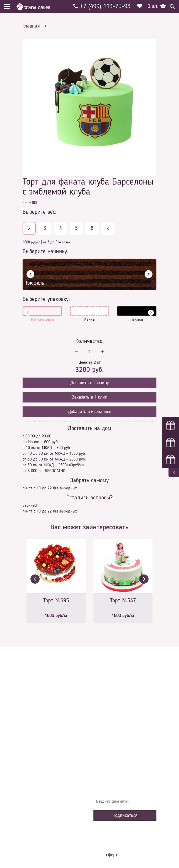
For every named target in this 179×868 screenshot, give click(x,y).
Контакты (106, 728)
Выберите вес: (40, 212)
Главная (104, 705)
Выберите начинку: (45, 252)
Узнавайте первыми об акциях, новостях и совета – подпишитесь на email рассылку (122, 786)
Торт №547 (123, 601)
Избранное (106, 744)
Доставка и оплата (114, 720)
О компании (108, 713)
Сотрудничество (111, 752)
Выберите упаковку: (46, 299)
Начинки (105, 736)
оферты (113, 855)
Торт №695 (56, 601)
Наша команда (110, 760)
